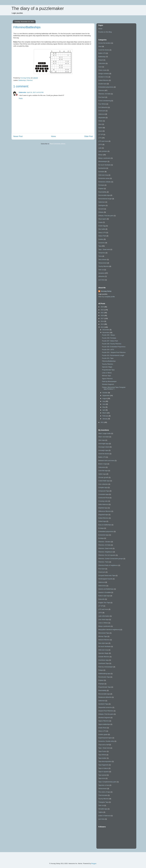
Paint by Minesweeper (109, 381)
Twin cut (101, 270)
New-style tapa (103, 643)
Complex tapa (103, 487)
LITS (100, 138)
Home (53, 136)
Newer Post (18, 136)
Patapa (101, 670)
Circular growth (103, 477)
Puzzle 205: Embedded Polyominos (114, 347)
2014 (102, 321)
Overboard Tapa (104, 663)
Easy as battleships (105, 525)
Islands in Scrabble (105, 592)
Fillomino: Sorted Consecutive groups (111, 559)
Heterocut (102, 114)
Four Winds (102, 104)
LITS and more (103, 141)
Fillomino (30, 80)
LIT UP (101, 134)
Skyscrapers (102, 219)
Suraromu (102, 243)
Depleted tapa (103, 508)
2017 (102, 318)
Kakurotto (102, 599)
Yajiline (101, 812)
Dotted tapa (102, 521)
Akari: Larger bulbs (105, 433)
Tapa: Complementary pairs (107, 782)
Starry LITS (102, 233)
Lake (100, 148)
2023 (102, 307)
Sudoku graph (103, 734)
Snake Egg (102, 226)
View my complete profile (107, 297)
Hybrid (100, 128)
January (105, 419)
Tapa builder (102, 758)
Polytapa (101, 684)
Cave (100, 67)
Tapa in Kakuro (103, 768)
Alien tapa (102, 440)
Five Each (102, 97)
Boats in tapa (103, 464)
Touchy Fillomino (108, 364)
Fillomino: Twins (104, 562)
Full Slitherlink (103, 107)
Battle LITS (102, 53)
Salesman (102, 202)
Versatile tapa (103, 809)
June (104, 404)
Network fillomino (104, 640)
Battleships (22, 80)
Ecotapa (101, 528)
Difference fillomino (105, 511)
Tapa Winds (102, 755)
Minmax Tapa (106, 376)
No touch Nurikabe (104, 165)
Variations (102, 273)
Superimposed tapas (105, 738)
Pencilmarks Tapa (104, 677)
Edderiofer (23, 92)
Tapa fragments (103, 765)
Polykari (101, 189)
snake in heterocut (104, 816)
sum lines (101, 280)
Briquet (101, 60)
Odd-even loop (103, 175)
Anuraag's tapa (103, 450)
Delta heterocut (103, 504)
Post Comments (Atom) (58, 144)
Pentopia (101, 185)
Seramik (101, 209)
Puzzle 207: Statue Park (110, 341)
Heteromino (102, 586)
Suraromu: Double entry (106, 741)
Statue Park (102, 236)
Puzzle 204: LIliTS (108, 350)
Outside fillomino (104, 657)
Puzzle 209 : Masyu (108, 335)
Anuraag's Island (104, 447)
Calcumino (102, 63)
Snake (100, 222)
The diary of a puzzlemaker (38, 8)
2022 (102, 310)
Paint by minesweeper (106, 667)
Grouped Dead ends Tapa (107, 575)
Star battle (102, 229)
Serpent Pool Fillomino (106, 711)
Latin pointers (103, 151)
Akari (100, 46)
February (106, 416)
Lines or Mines (107, 373)
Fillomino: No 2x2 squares (107, 555)
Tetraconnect (103, 263)
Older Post (89, 136)
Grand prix (102, 111)
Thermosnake (103, 795)
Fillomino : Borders (104, 542)
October (105, 393)
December (106, 330)
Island (100, 131)
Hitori (100, 124)
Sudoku (101, 239)
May (104, 407)
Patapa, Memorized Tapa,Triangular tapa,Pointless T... (114, 388)
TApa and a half (104, 745)
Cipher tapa (102, 474)
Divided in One (103, 77)
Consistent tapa (103, 494)
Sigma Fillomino (107, 379)
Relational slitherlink (105, 697)
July (104, 401)
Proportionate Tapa (108, 370)
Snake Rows (102, 728)
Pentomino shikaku (105, 182)
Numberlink (102, 168)
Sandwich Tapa (103, 704)
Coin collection (103, 484)
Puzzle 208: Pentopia (109, 338)
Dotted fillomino (103, 80)
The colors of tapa (104, 792)
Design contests (104, 74)
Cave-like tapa (103, 471)
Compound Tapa (104, 491)
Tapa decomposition (105, 761)
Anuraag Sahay (106, 291)
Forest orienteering (105, 101)
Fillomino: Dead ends (105, 548)
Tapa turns (102, 778)
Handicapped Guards (105, 579)
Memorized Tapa (104, 633)
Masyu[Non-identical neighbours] (109, 630)
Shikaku (101, 212)
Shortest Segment (108, 384)
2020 (102, 315)
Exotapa (101, 538)
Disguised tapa (103, 515)
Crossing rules (103, 501)
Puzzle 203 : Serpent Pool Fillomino (114, 352)
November (106, 333)
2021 (102, 313)
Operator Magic (107, 367)
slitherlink (101, 276)
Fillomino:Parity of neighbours (108, 565)
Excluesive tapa (104, 535)
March (105, 413)
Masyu (100, 155)
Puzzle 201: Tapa (108, 358)
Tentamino (102, 253)
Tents (100, 256)
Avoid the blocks (104, 50)
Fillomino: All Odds (104, 94)
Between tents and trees (106, 461)
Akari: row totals (104, 437)
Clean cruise (102, 70)
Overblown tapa (104, 660)
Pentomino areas (104, 178)
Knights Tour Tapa (104, 603)
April (104, 410)
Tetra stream (102, 259)
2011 (102, 422)
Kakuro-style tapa (104, 596)
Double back (102, 84)
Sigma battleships (104, 724)
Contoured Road (104, 498)
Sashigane (102, 205)
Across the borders (105, 43)
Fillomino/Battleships (109, 361)
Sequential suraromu (105, 707)
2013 (102, 324)
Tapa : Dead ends (104, 249)
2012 (102, 327)
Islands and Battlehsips (106, 589)
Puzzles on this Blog (105, 32)
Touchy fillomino (104, 266)
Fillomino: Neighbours (106, 552)
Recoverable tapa (104, 195)
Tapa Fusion (102, 751)
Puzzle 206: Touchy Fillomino (112, 344)
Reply (21, 98)
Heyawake (102, 118)
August (105, 398)
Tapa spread (102, 775)
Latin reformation (104, 616)
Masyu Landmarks (104, 158)
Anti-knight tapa (103, 444)
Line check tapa (104, 619)
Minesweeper (103, 161)
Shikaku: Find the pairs (106, 216)
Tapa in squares (104, 772)
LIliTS (100, 145)
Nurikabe (101, 172)
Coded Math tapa (104, 481)
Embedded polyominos (106, 87)
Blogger (94, 863)
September (106, 395)
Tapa (100, 246)
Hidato (100, 121)
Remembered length (105, 199)
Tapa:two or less (104, 785)
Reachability (102, 192)
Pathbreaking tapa (104, 674)
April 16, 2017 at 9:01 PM (35, 92)
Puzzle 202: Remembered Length (113, 355)
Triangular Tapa (103, 802)
